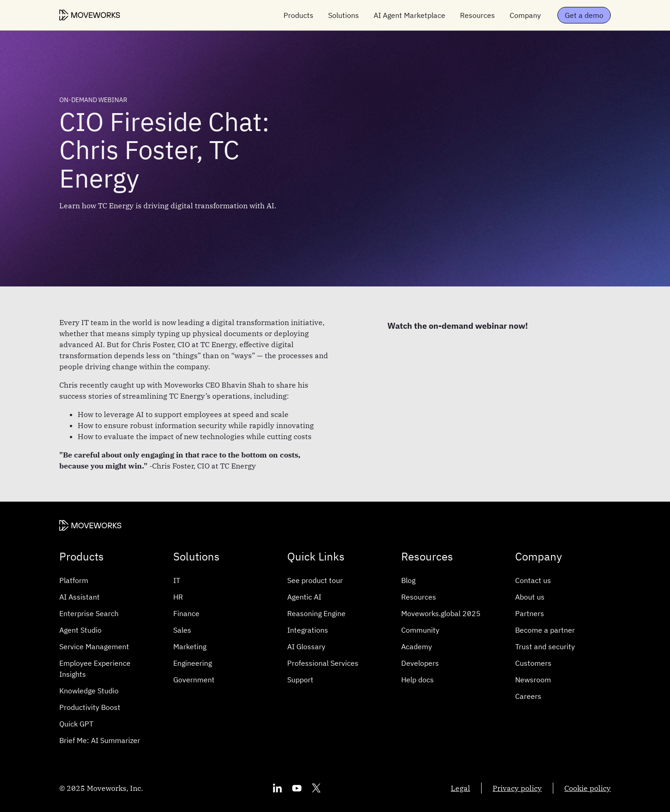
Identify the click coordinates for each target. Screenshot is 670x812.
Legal (460, 788)
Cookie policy (588, 788)
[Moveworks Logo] (90, 15)
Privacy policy (517, 788)
